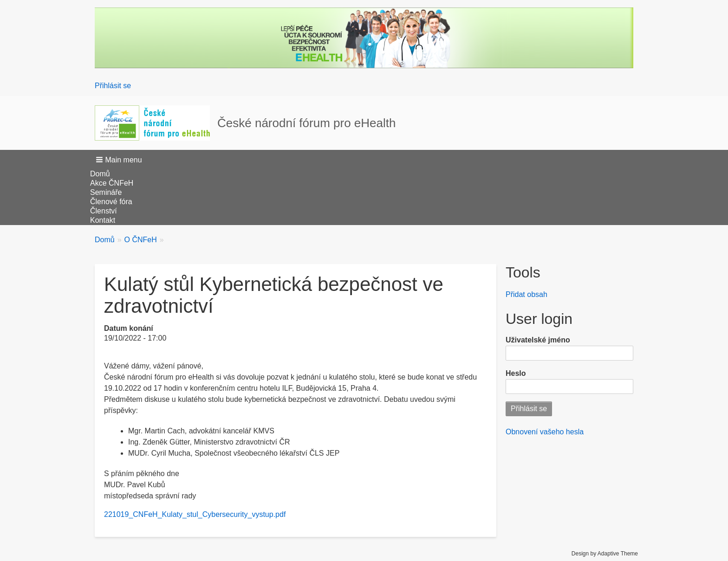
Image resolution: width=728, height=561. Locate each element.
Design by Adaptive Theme (605, 554)
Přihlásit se (113, 86)
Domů (100, 174)
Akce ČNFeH (112, 183)
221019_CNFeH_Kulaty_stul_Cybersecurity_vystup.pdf (195, 514)
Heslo (516, 373)
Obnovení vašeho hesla (545, 432)
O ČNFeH (141, 240)
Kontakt (103, 220)
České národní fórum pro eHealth (306, 123)
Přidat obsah (526, 294)
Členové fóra (111, 202)
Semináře (106, 192)
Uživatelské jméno (538, 340)
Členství (104, 211)
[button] (120, 160)
